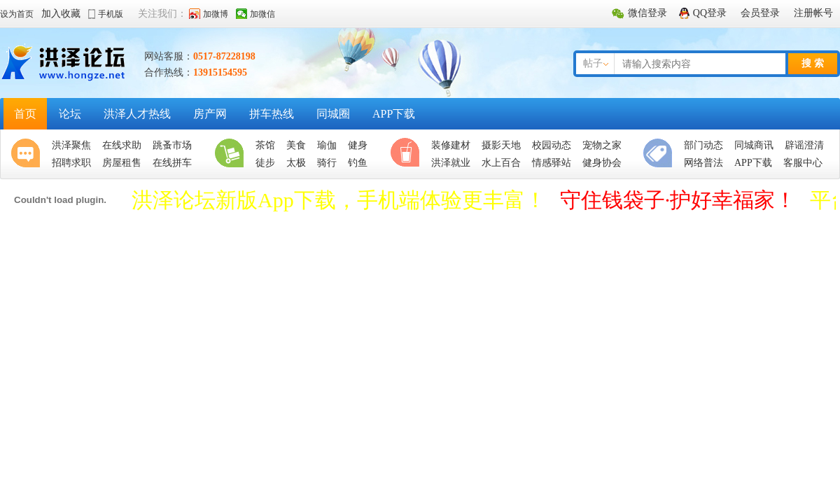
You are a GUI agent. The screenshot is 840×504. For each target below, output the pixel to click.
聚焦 (29, 154)
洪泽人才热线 (137, 114)
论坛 (70, 114)
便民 (661, 154)
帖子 (593, 63)
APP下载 (394, 114)
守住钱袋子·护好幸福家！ (678, 200)
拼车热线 (272, 114)
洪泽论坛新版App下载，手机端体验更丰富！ (339, 200)
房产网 (210, 114)
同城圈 (333, 114)
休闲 (408, 154)
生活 (232, 154)
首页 (25, 114)
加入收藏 (61, 14)
